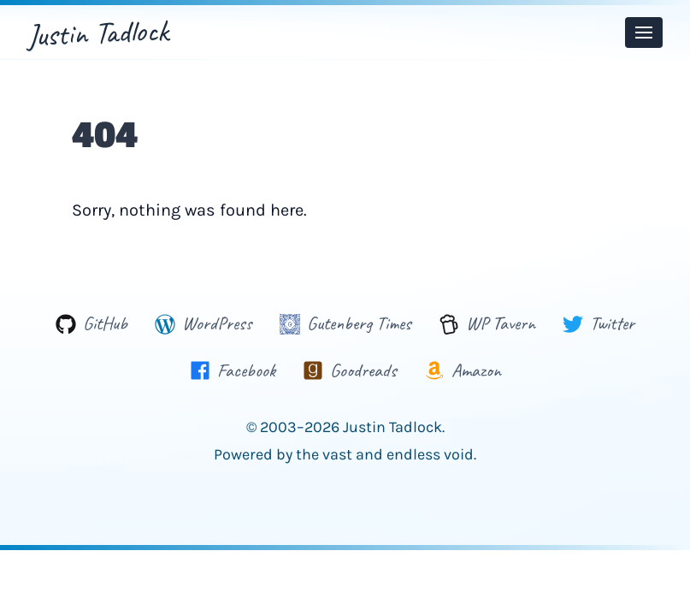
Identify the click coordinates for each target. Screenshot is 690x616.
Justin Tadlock (98, 33)
